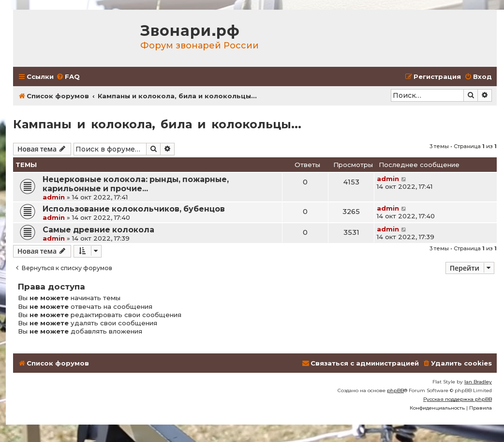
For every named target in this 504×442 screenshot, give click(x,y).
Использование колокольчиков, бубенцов (134, 209)
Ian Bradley (478, 382)
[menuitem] (68, 77)
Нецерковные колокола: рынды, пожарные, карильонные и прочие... (136, 184)
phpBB (395, 390)
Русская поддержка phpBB (458, 399)
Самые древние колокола (98, 230)
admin (54, 197)
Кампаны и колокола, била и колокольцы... (157, 124)
